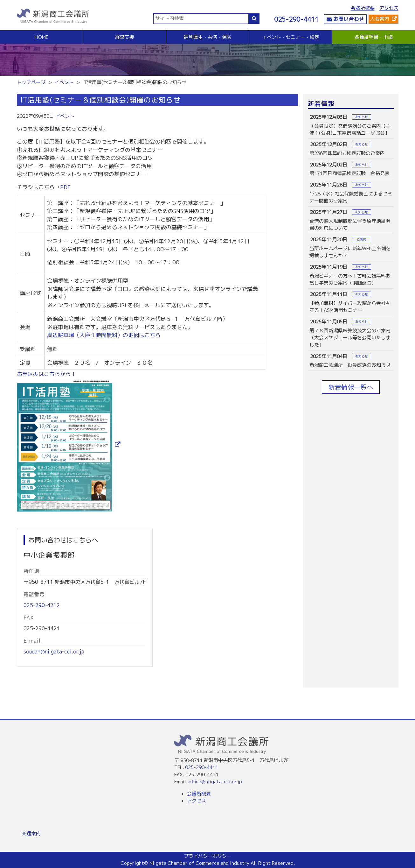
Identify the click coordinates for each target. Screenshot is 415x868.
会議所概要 (363, 8)
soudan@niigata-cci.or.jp (54, 652)
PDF (65, 187)
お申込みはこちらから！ (47, 374)
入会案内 (380, 19)
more (351, 125)
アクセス (389, 8)
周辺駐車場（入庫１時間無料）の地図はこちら (104, 335)
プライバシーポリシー (208, 856)
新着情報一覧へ (351, 387)
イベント (64, 82)
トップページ (31, 82)
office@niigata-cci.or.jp (215, 782)
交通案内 (31, 833)
